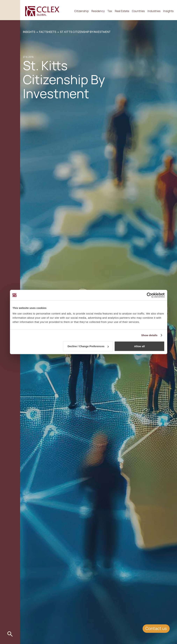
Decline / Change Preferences (88, 346)
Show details (149, 335)
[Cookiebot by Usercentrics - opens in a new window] (149, 295)
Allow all (140, 346)
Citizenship (81, 11)
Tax (110, 11)
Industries (154, 11)
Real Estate (122, 11)
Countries (138, 11)
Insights (168, 11)
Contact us (156, 629)
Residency (98, 11)
